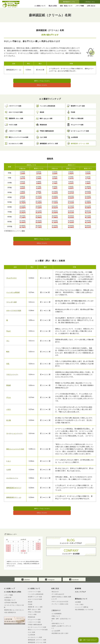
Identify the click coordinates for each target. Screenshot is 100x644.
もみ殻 (9, 460)
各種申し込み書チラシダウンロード (61, 613)
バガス (9, 400)
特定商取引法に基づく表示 (60, 619)
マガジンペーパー (12, 365)
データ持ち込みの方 (58, 580)
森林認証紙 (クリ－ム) (14, 488)
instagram (50, 565)
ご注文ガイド (56, 597)
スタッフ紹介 (79, 591)
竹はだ (9, 322)
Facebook (74, 565)
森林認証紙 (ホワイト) (14, 478)
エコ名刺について (34, 575)
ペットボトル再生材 (13, 283)
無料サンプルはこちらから (31, 81)
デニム (9, 388)
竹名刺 (30, 590)
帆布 (8, 342)
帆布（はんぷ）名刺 (34, 596)
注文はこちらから (69, 81)
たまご (9, 452)
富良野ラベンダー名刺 (35, 583)
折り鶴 (9, 411)
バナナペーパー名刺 (34, 578)
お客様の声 (8, 584)
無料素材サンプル (69, 2)
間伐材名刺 (32, 603)
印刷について (56, 602)
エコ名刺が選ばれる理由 (13, 578)
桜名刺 (30, 588)
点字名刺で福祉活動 (11, 589)
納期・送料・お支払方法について (61, 606)
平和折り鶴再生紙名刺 (35, 611)
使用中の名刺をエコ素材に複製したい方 (61, 584)
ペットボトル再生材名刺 (36, 580)
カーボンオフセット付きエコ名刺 (14, 592)
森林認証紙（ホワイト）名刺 (37, 626)
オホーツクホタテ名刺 (14, 301)
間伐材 (9, 376)
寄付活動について (10, 586)
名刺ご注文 (55, 575)
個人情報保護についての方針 (84, 596)
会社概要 (78, 588)
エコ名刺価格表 (57, 600)
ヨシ (8, 331)
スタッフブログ (80, 578)
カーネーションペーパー (14, 424)
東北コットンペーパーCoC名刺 (38, 616)
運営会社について (81, 585)
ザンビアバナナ (11, 269)
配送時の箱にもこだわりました (14, 596)
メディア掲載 (9, 581)
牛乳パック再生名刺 (34, 598)
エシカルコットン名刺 (35, 623)
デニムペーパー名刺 (34, 606)
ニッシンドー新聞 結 (82, 593)
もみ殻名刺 (32, 621)
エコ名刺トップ (9, 575)
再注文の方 (55, 578)
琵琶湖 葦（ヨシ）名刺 (35, 593)
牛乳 (8, 354)
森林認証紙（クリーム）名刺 (37, 628)
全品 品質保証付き (10, 599)
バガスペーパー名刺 (34, 608)
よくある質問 (56, 617)
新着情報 (78, 575)
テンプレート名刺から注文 (60, 590)
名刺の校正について (58, 610)
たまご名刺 (32, 618)
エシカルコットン (12, 469)
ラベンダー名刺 (11, 293)
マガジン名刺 (32, 601)
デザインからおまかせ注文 (60, 588)
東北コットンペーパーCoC (15, 440)
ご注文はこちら (90, 2)
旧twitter (26, 565)
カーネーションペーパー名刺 (37, 613)
